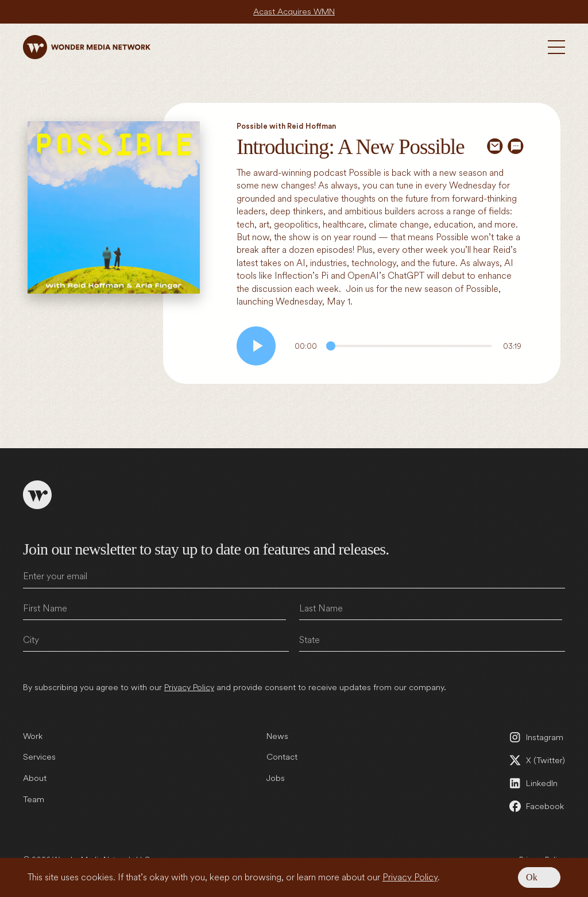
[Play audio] (256, 346)
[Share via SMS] (516, 146)
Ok (532, 877)
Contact (282, 757)
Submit (554, 666)
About (35, 778)
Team (34, 799)
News (277, 736)
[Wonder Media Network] (87, 47)
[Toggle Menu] (556, 47)
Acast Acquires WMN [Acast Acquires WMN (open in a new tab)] (294, 11)
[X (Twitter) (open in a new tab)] (537, 760)
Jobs (276, 778)
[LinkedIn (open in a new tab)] (537, 783)
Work (33, 736)
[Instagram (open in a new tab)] (537, 737)
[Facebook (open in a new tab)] (537, 806)
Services (39, 757)
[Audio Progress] (409, 346)
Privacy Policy (410, 877)
